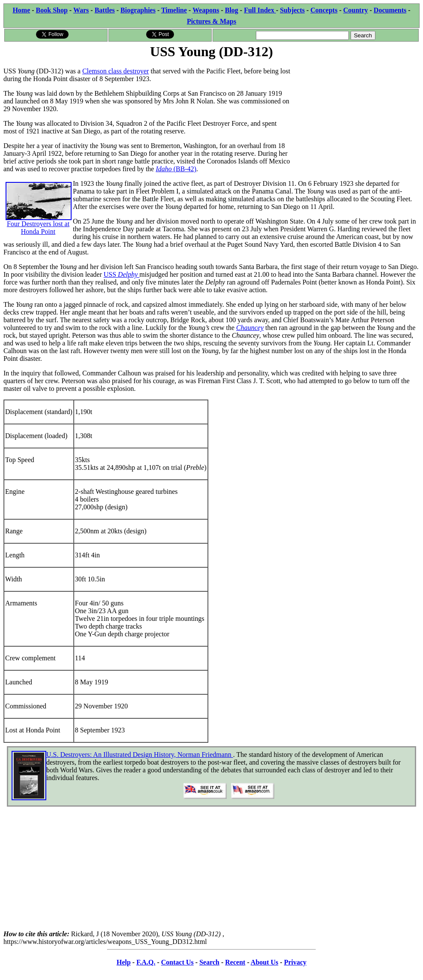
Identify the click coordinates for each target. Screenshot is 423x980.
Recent (235, 962)
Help (124, 962)
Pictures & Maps (211, 21)
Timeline (174, 10)
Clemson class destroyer (116, 71)
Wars (81, 10)
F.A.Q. (146, 962)
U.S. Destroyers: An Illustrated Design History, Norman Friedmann (140, 755)
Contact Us (177, 962)
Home (21, 10)
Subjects (292, 10)
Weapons (206, 10)
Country (356, 10)
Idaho (164, 169)
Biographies (138, 10)
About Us (264, 962)
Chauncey (250, 328)
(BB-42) (185, 169)
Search (209, 962)
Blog (232, 10)
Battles (105, 10)
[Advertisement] (355, 115)
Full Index (260, 10)
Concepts (324, 10)
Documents (390, 10)
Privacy (295, 962)
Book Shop (52, 10)
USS (122, 274)
